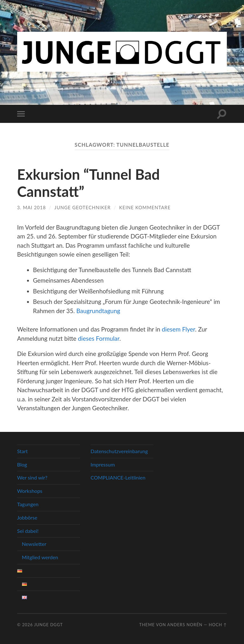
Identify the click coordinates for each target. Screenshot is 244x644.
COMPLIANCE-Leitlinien (118, 477)
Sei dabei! (28, 531)
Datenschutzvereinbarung (119, 451)
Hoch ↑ (218, 625)
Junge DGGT (48, 625)
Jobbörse (27, 517)
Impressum (103, 464)
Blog (22, 464)
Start (23, 451)
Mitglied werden (40, 557)
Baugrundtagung (98, 311)
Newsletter (34, 544)
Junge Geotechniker (82, 208)
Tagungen (28, 504)
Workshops (30, 491)
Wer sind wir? (32, 477)
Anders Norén (185, 625)
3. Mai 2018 (32, 208)
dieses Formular (99, 338)
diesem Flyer (178, 329)
